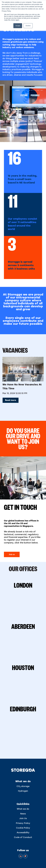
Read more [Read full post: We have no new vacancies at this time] (11, 400)
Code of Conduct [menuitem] (23, 837)
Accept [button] (18, 26)
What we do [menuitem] (23, 809)
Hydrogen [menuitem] (23, 791)
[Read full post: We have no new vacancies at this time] (23, 369)
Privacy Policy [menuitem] (23, 823)
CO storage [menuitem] (23, 786)
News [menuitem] (23, 814)
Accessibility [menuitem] (23, 833)
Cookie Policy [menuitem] (23, 828)
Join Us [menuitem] (23, 818)
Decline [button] (28, 26)
